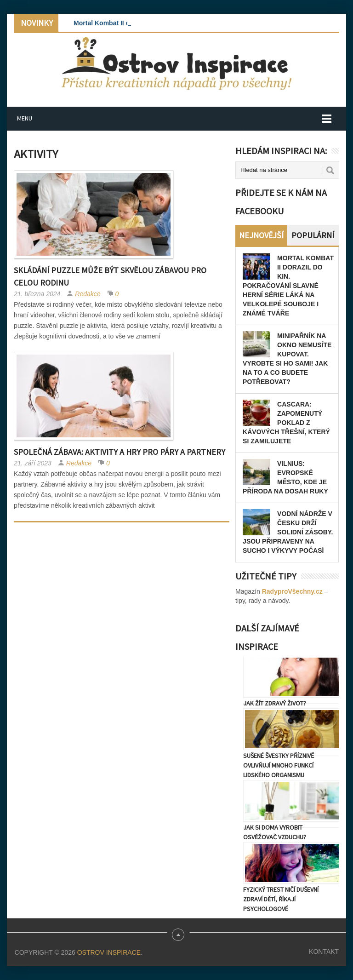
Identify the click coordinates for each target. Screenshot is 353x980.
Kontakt (324, 951)
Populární (313, 235)
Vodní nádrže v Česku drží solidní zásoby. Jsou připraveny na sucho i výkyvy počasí (288, 532)
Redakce (88, 294)
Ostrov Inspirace (109, 952)
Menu (25, 118)
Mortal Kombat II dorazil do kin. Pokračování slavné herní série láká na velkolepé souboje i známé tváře (288, 286)
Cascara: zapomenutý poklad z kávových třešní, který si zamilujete (286, 423)
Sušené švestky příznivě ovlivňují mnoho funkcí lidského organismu (279, 765)
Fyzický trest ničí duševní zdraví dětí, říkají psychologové (281, 899)
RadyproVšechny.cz (292, 591)
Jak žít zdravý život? (275, 703)
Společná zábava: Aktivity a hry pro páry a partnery (120, 452)
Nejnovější (261, 235)
